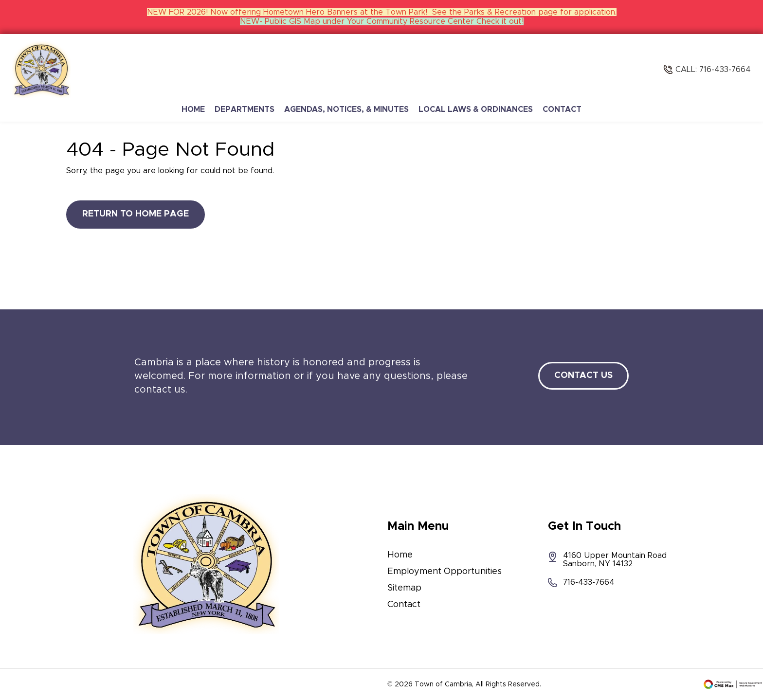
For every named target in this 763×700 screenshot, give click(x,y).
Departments (245, 109)
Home (193, 109)
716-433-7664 (581, 583)
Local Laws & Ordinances (476, 109)
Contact (562, 109)
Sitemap (404, 588)
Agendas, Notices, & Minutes (346, 109)
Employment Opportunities (445, 572)
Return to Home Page (136, 214)
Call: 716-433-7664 (713, 70)
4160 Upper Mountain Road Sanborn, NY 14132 (607, 560)
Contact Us (583, 376)
